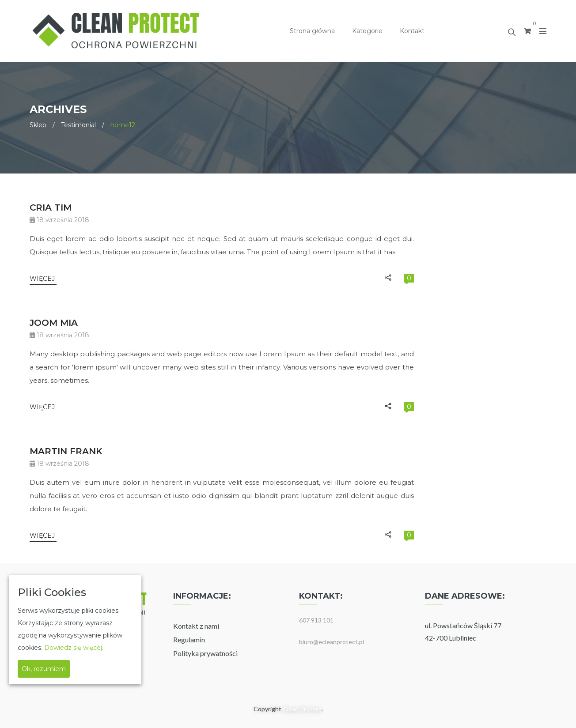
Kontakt (412, 31)
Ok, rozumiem (44, 669)
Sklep (38, 125)
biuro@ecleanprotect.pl (332, 642)
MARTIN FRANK (66, 451)
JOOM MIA (54, 323)
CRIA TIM (51, 207)
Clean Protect (302, 709)
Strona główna (312, 31)
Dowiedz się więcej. (74, 648)
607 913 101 (316, 620)
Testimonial (78, 125)
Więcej (43, 279)
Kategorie (367, 31)
